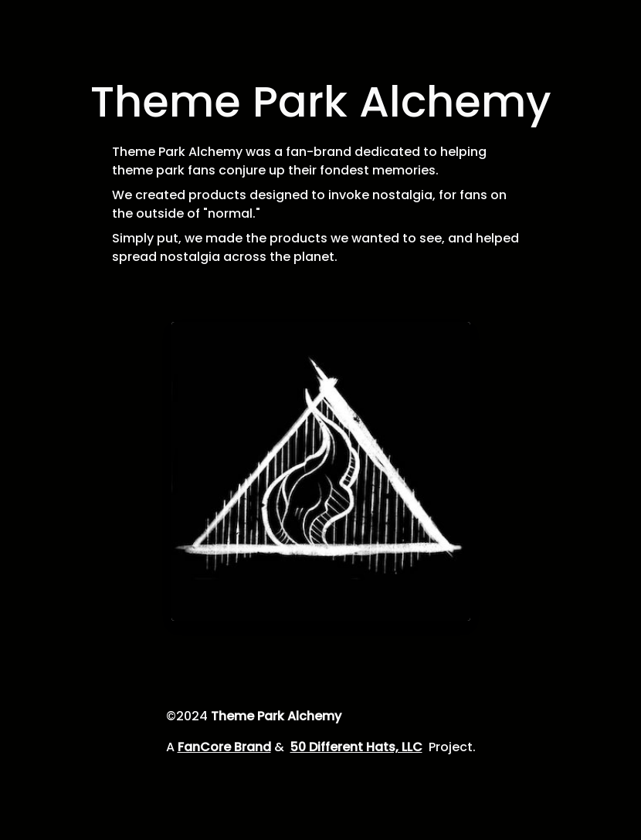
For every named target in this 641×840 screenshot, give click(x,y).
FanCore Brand (224, 747)
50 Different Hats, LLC (356, 747)
